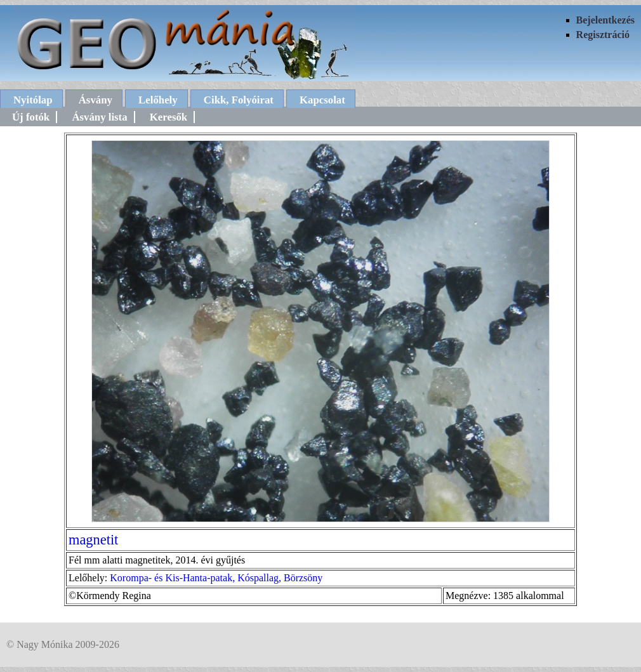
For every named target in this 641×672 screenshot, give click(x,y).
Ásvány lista (99, 117)
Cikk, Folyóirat (239, 100)
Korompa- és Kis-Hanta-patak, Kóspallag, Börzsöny (216, 578)
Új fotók (31, 117)
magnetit (93, 540)
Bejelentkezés (605, 20)
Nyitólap (33, 100)
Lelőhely (158, 100)
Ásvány (96, 100)
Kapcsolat (322, 100)
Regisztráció (603, 35)
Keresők (169, 117)
